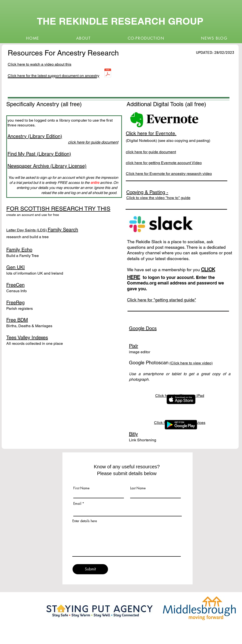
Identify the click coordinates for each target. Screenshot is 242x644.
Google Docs (143, 328)
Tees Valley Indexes (27, 338)
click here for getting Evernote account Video (164, 163)
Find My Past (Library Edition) (39, 154)
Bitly (133, 434)
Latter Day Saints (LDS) (27, 230)
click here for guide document (151, 152)
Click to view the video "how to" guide (158, 198)
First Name (81, 488)
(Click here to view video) (191, 363)
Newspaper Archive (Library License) (47, 166)
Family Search (63, 230)
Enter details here (85, 521)
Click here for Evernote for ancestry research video (169, 174)
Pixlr (134, 346)
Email (77, 504)
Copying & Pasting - (147, 192)
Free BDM (17, 320)
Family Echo (19, 250)
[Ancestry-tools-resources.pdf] (108, 74)
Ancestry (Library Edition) (35, 136)
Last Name (138, 488)
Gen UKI (16, 267)
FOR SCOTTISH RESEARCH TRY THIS (58, 209)
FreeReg (15, 303)
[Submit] (90, 569)
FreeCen (15, 285)
